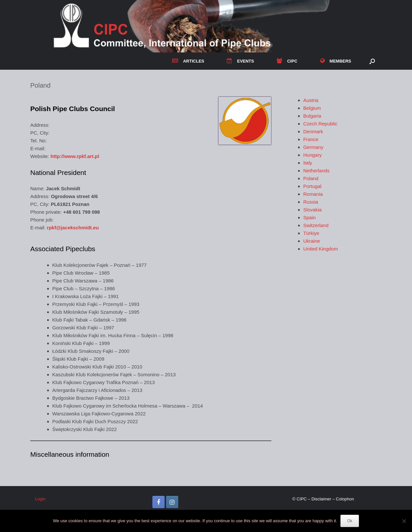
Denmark (313, 131)
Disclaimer (321, 499)
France (311, 139)
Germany (313, 147)
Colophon (345, 499)
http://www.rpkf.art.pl (75, 156)
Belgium (312, 108)
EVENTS (240, 61)
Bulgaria (312, 116)
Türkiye (311, 233)
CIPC (287, 61)
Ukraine (312, 241)
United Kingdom (321, 249)
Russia (311, 202)
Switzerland (316, 225)
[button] (372, 61)
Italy (308, 163)
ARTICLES (188, 61)
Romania (313, 194)
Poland (311, 178)
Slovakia (313, 210)
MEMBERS (336, 61)
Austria (311, 100)
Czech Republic (320, 124)
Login (40, 499)
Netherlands (316, 171)
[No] (404, 521)
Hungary (313, 155)
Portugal (312, 186)
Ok (350, 521)
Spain (309, 217)
